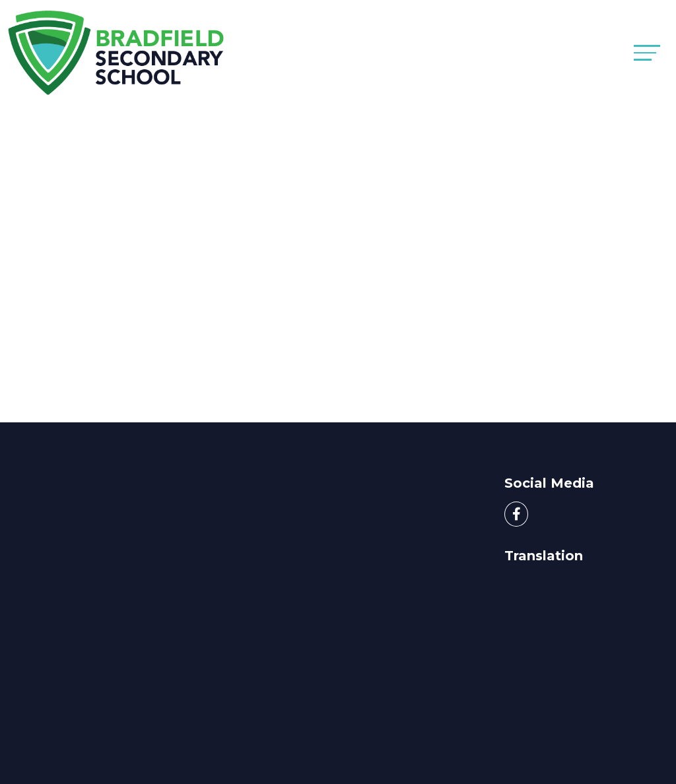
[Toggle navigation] (647, 52)
